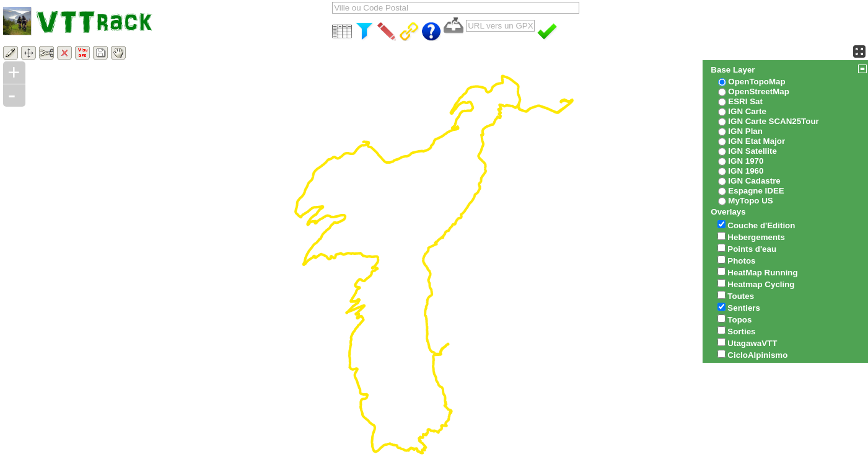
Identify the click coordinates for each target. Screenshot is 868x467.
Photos (741, 261)
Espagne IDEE (756, 191)
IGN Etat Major (756, 141)
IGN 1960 (746, 171)
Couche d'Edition (761, 225)
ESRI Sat (745, 101)
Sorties (741, 331)
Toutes (741, 296)
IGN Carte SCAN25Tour (773, 121)
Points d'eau (752, 249)
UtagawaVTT (752, 343)
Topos (739, 320)
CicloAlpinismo (757, 355)
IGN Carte (747, 111)
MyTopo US (750, 201)
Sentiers (744, 308)
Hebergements (756, 237)
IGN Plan (745, 131)
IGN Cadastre (754, 181)
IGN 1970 (746, 161)
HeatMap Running (762, 273)
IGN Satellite (752, 151)
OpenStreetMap (759, 91)
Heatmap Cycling (761, 284)
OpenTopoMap (756, 82)
